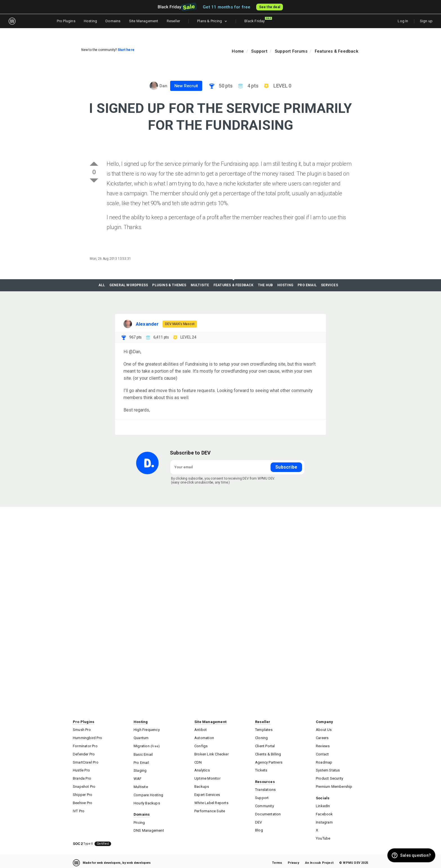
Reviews (323, 745)
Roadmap (324, 761)
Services (329, 285)
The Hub (265, 285)
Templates (264, 729)
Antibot (201, 729)
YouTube (323, 835)
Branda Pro (82, 777)
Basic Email (143, 753)
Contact (322, 753)
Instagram (324, 819)
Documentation (268, 812)
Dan (164, 86)
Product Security (329, 777)
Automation (204, 737)
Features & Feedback (337, 51)
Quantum (141, 737)
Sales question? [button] (416, 855)
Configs (201, 745)
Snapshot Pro (84, 785)
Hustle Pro (81, 769)
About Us (324, 729)
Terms (277, 859)
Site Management (144, 21)
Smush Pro (82, 729)
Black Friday (258, 20)
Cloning (261, 737)
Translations (265, 788)
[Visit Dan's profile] (154, 86)
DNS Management (149, 828)
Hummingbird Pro (87, 737)
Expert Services (207, 792)
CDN (198, 761)
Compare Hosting (148, 793)
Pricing (139, 820)
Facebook (324, 812)
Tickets (261, 769)
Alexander (147, 324)
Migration (147, 745)
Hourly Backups (147, 801)
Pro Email (307, 285)
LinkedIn (323, 804)
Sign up (426, 21)
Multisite (200, 285)
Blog (259, 827)
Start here (126, 50)
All (102, 285)
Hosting (90, 21)
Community (265, 804)
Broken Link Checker (211, 753)
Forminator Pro (85, 745)
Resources (265, 780)
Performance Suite (210, 808)
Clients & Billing (268, 753)
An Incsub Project (319, 859)
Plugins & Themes (169, 285)
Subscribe (286, 467)
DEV (259, 819)
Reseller (174, 21)
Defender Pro (84, 753)
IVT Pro (79, 808)
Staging (140, 769)
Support (259, 51)
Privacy (293, 859)
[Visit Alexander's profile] (128, 324)
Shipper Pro (83, 792)
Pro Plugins (66, 21)
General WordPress (129, 285)
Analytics (202, 769)
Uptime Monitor (207, 777)
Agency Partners (269, 761)
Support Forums (291, 51)
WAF (138, 777)
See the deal (270, 7)
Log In (403, 21)
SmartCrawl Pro (86, 761)
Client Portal (265, 745)
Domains (113, 21)
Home (238, 51)
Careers (322, 737)
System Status (328, 769)
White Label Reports (211, 800)
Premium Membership (334, 785)
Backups (202, 785)
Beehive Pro (83, 800)
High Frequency (147, 729)
